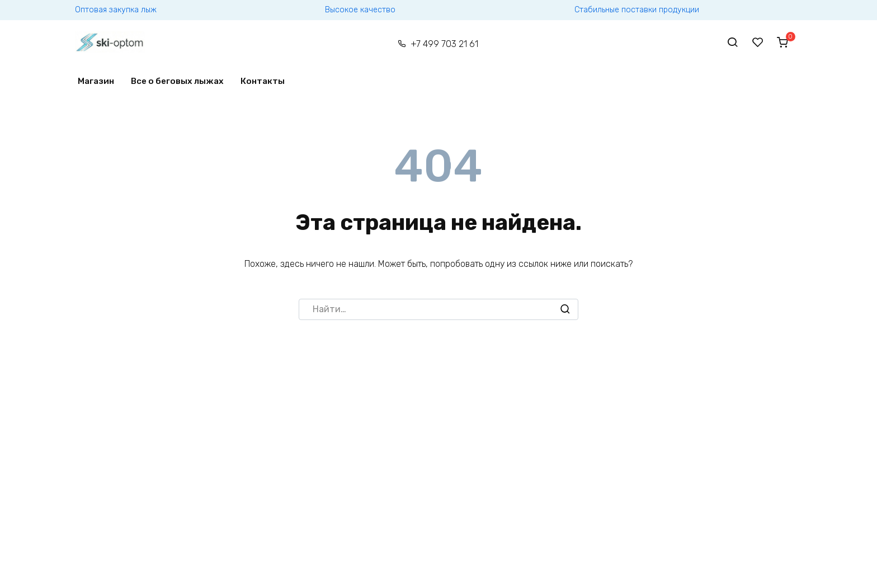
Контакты (263, 81)
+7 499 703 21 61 (444, 44)
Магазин (96, 81)
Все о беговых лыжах (177, 81)
